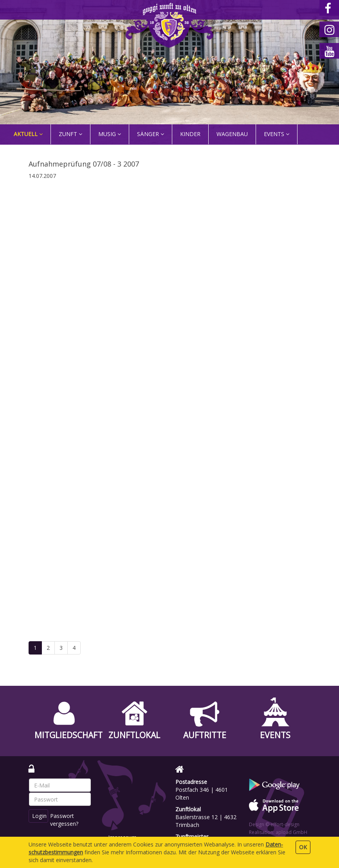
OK (303, 847)
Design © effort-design (274, 824)
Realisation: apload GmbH (278, 832)
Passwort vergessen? (65, 820)
